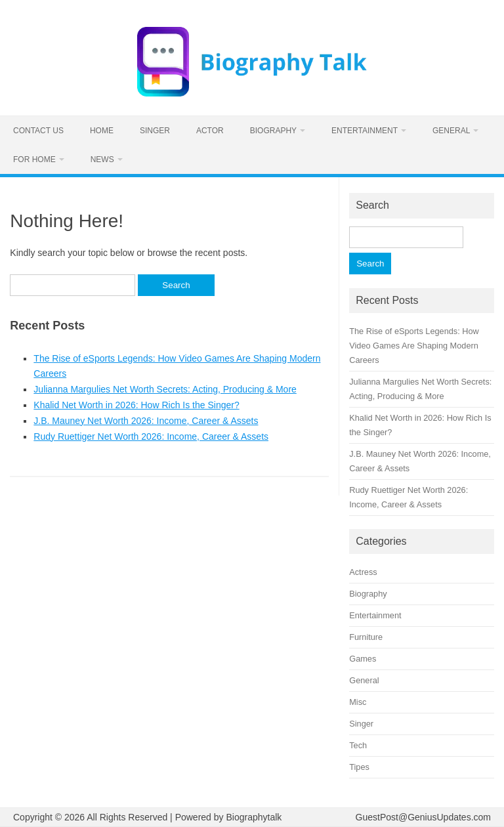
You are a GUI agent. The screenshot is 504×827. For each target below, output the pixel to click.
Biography (273, 131)
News (102, 159)
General (451, 131)
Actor (210, 131)
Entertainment (365, 131)
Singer (155, 131)
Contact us (38, 131)
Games (363, 659)
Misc (358, 702)
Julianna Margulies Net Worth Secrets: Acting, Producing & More (165, 389)
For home (34, 159)
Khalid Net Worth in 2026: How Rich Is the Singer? (136, 405)
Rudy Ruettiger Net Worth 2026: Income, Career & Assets (151, 436)
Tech (358, 745)
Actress (363, 572)
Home (102, 131)
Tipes (359, 767)
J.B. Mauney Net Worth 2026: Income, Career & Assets (146, 421)
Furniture (366, 637)
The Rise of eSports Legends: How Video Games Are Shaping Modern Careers (414, 346)
